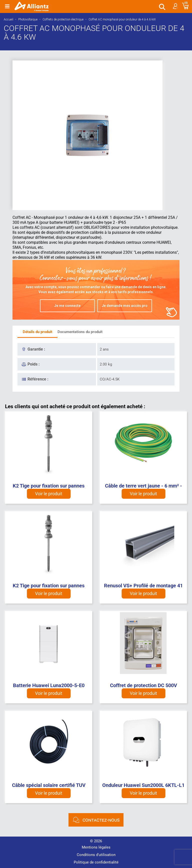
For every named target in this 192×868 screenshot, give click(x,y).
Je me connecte (67, 306)
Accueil (8, 19)
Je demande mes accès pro (125, 306)
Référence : (38, 379)
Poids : (34, 364)
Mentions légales (96, 847)
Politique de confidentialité (96, 862)
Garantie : (36, 349)
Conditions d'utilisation (96, 855)
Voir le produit (49, 494)
